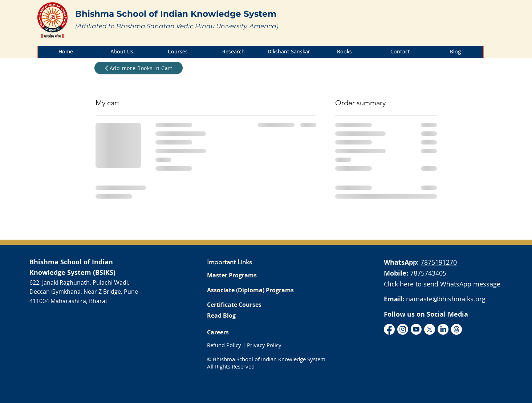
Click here (399, 284)
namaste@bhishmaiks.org (446, 299)
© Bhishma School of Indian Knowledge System (266, 359)
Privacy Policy (264, 345)
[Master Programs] (251, 275)
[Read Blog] (251, 316)
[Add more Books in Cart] (139, 68)
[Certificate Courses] (251, 305)
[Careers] (251, 332)
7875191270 (439, 262)
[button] (122, 52)
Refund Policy (224, 345)
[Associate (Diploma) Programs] (251, 290)
